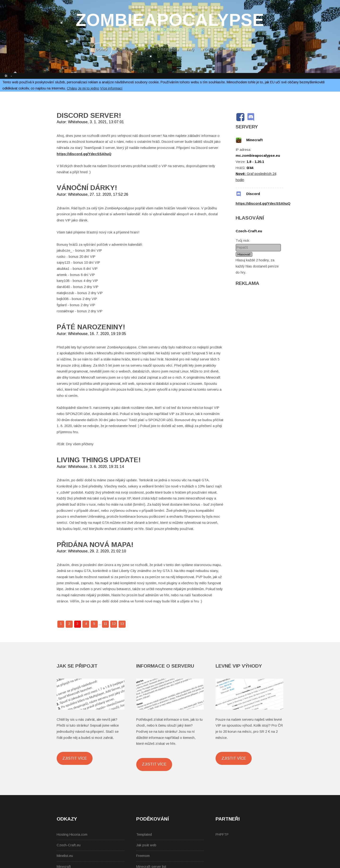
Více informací (111, 88)
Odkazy (67, 819)
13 (122, 624)
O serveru (168, 50)
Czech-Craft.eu (69, 845)
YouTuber (212, 50)
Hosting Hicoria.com (72, 834)
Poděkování (153, 819)
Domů (102, 50)
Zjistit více (75, 758)
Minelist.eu (65, 856)
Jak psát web (146, 845)
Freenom (143, 856)
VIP (146, 50)
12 (114, 624)
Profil (237, 50)
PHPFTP (222, 834)
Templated (144, 834)
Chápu (72, 88)
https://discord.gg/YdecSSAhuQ (84, 154)
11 (105, 624)
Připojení (125, 50)
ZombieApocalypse (170, 20)
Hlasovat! (244, 254)
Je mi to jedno (89, 88)
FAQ (191, 50)
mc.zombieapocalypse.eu (258, 156)
